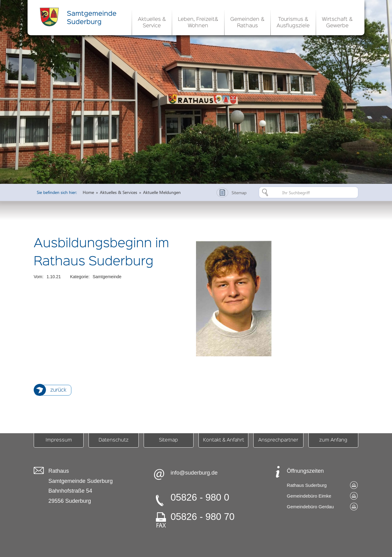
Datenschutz (114, 440)
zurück (58, 390)
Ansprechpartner (278, 440)
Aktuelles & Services (119, 192)
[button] (152, 21)
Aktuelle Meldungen (162, 192)
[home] (80, 17)
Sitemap (168, 440)
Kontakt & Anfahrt (224, 440)
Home (88, 192)
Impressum (59, 440)
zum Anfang (333, 440)
